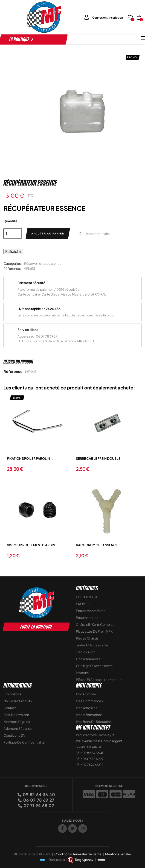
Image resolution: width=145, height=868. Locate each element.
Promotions (12, 694)
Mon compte (86, 694)
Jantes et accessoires (92, 645)
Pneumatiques (87, 617)
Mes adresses (87, 708)
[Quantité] (13, 234)
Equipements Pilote (91, 611)
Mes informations (89, 715)
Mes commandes (89, 701)
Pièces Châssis (87, 638)
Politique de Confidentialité (24, 742)
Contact (10, 708)
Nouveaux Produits (18, 701)
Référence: (12, 268)
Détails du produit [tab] (18, 362)
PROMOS (83, 604)
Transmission (86, 652)
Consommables (88, 659)
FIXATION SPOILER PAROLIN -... (31, 458)
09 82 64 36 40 (39, 794)
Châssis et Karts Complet (95, 624)
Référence (13, 371)
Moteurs (82, 673)
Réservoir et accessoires (43, 263)
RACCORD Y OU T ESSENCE (97, 545)
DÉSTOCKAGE (87, 597)
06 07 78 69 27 (38, 800)
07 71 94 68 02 (38, 805)
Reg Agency (84, 860)
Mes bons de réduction (94, 721)
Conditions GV (14, 735)
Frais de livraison (16, 715)
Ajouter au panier (48, 233)
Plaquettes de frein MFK (94, 631)
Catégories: (13, 263)
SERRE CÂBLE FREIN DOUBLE (98, 458)
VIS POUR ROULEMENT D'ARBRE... (33, 545)
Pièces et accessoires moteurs (99, 679)
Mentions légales (17, 721)
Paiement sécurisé (18, 728)
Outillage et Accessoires (94, 666)
